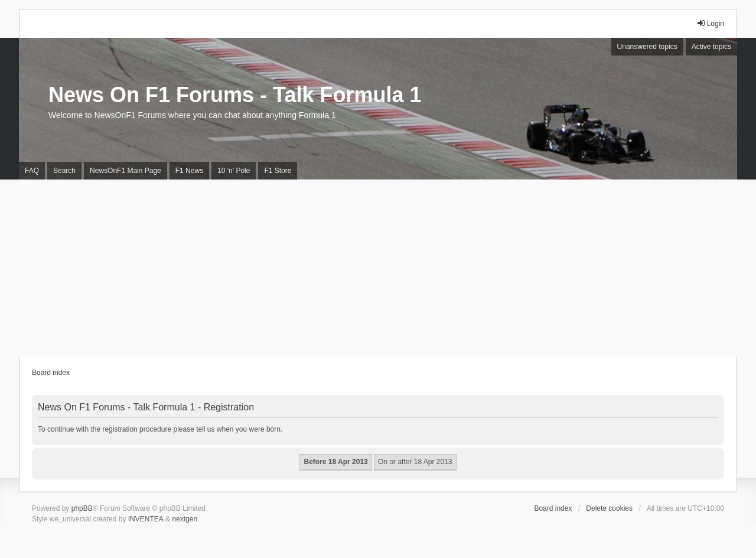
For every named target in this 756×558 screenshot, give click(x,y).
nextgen (185, 519)
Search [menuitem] (64, 171)
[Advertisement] (378, 268)
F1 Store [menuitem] (278, 171)
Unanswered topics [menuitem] (647, 47)
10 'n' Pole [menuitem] (234, 171)
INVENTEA (146, 519)
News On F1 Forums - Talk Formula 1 (235, 95)
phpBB (82, 508)
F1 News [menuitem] (189, 171)
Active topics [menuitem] (711, 47)
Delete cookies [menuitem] (609, 508)
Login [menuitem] (710, 23)
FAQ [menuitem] (32, 171)
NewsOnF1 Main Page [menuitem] (126, 171)
